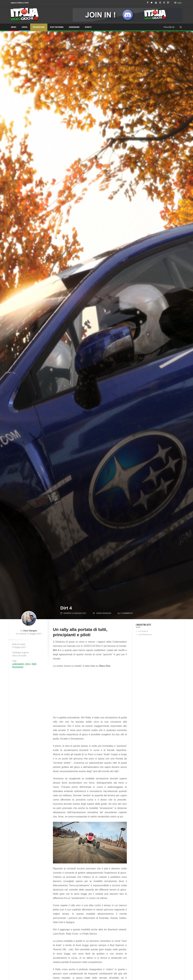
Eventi (88, 27)
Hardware (74, 27)
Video (25, 27)
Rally (34, 664)
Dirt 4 (28, 664)
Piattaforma (57, 27)
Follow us (169, 27)
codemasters (18, 664)
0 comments (127, 613)
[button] (181, 27)
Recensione (39, 27)
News (14, 27)
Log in (178, 3)
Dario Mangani (104, 613)
